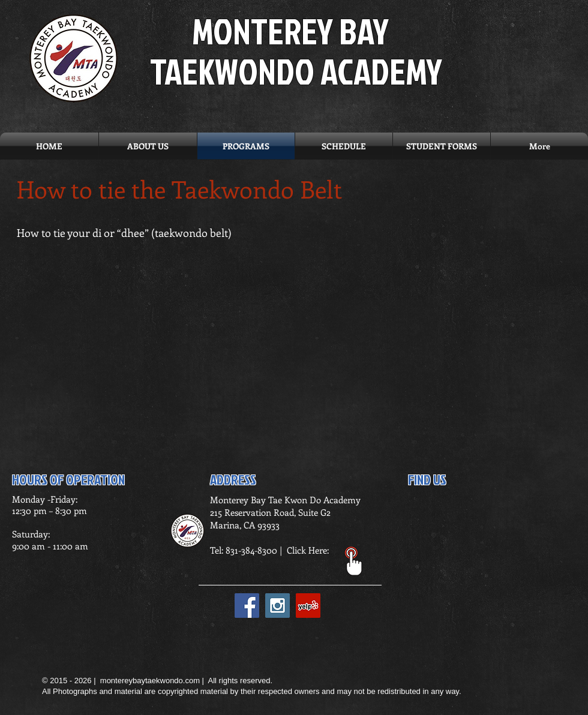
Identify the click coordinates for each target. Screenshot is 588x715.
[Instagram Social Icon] (277, 606)
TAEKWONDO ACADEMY (296, 71)
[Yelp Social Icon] (308, 606)
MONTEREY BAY (290, 31)
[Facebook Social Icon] (247, 606)
